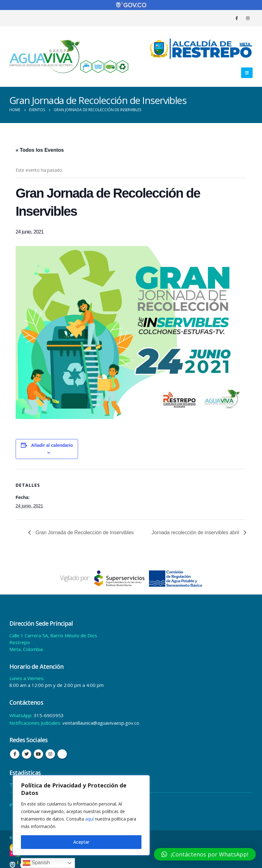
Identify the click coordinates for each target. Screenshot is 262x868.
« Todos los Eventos (40, 150)
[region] (81, 815)
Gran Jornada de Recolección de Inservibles (84, 533)
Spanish (36, 863)
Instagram (50, 754)
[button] (205, 854)
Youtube (38, 754)
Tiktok (62, 754)
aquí (89, 819)
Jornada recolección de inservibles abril (196, 533)
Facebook (15, 754)
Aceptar (81, 842)
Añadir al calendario (52, 445)
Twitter (27, 754)
